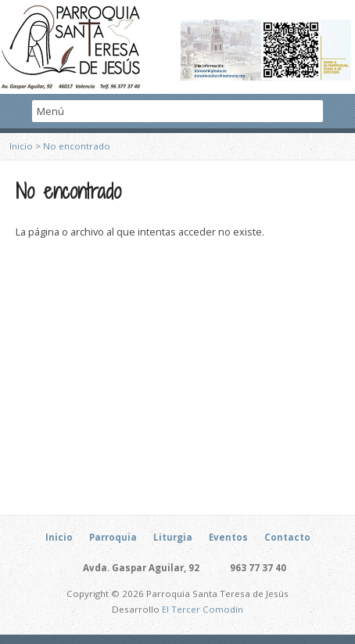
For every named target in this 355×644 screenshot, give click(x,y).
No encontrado (77, 146)
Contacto (287, 537)
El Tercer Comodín (203, 609)
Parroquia (113, 537)
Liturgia (173, 537)
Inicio (21, 146)
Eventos (228, 537)
